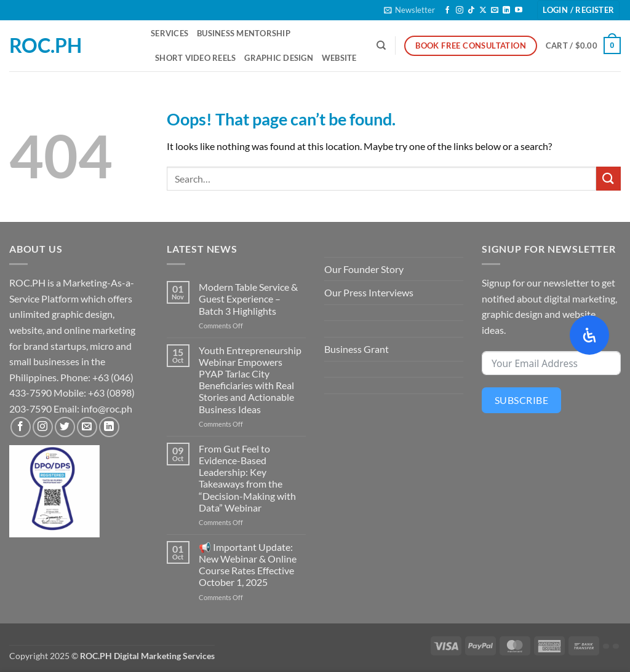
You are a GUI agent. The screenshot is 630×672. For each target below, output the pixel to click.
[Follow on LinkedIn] (506, 10)
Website (339, 58)
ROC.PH (46, 45)
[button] (409, 10)
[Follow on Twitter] (65, 427)
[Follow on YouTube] (519, 10)
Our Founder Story (364, 269)
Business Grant (357, 349)
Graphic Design (279, 58)
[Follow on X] (483, 10)
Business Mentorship (244, 33)
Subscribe (521, 400)
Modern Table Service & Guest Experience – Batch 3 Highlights (248, 298)
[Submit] (608, 179)
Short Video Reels (195, 58)
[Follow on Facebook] (447, 10)
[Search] (381, 45)
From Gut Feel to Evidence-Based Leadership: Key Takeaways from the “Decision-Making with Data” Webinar (247, 478)
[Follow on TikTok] (471, 10)
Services (169, 33)
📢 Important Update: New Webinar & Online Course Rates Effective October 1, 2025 (248, 565)
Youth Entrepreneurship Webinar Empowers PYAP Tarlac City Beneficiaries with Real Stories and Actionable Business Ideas (250, 380)
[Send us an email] (495, 10)
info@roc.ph (107, 409)
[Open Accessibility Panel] (589, 335)
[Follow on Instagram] (460, 10)
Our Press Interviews (369, 292)
